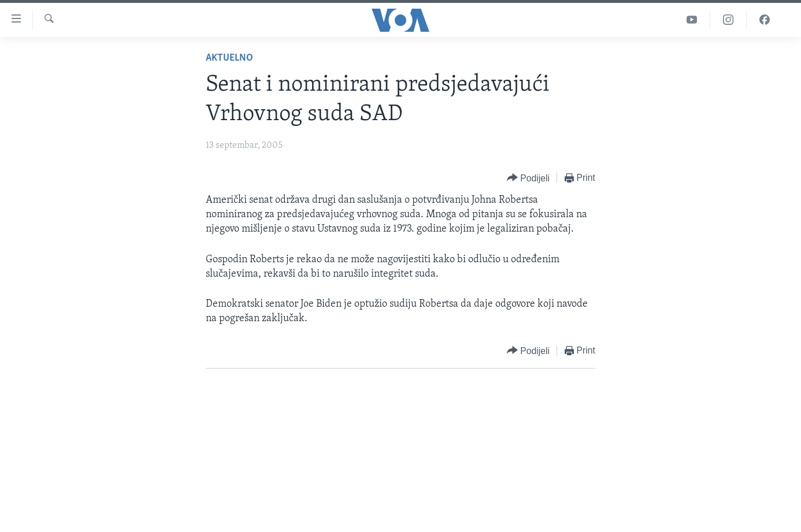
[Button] (528, 178)
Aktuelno (229, 58)
